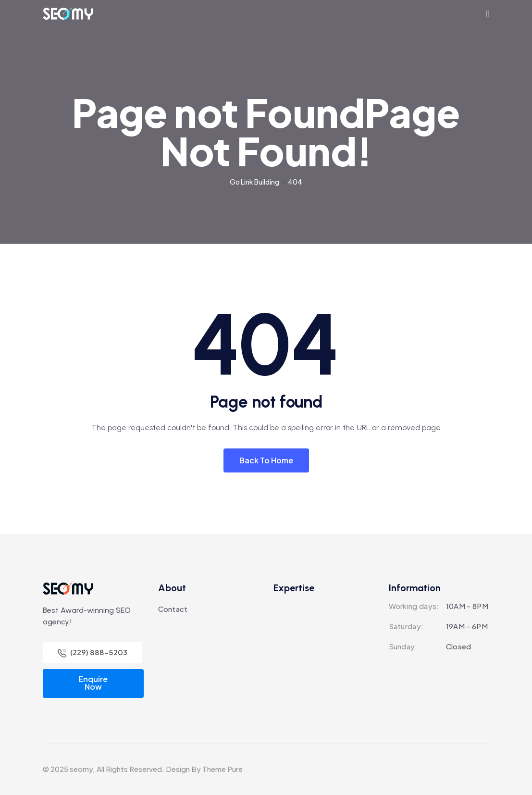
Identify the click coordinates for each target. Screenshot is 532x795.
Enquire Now (93, 683)
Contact (173, 609)
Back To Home (266, 460)
